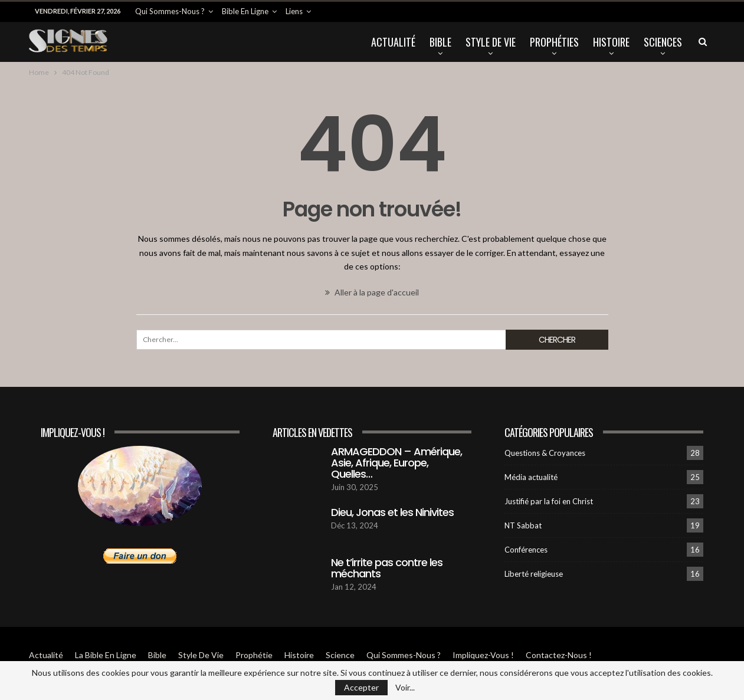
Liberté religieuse (534, 574)
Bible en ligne (245, 11)
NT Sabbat (523, 525)
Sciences (663, 42)
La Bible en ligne (106, 655)
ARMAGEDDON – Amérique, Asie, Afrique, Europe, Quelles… (396, 463)
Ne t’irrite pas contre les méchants (387, 568)
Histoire (611, 42)
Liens (294, 11)
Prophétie (254, 655)
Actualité (393, 42)
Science (340, 655)
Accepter (361, 687)
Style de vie (491, 42)
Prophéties (554, 42)
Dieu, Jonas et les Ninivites (392, 512)
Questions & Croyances (545, 453)
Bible (440, 42)
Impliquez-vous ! (483, 655)
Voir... (405, 688)
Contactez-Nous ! (559, 655)
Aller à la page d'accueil (372, 292)
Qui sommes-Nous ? (170, 11)
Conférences (526, 550)
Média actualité (531, 477)
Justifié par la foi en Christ (549, 501)
